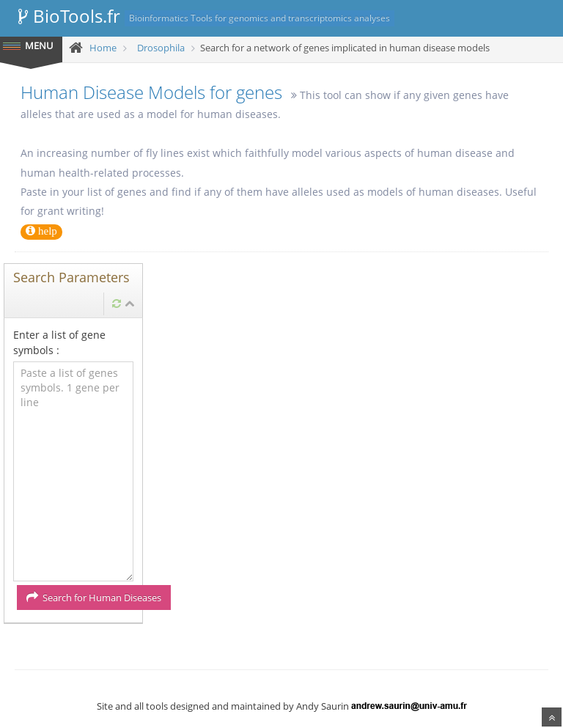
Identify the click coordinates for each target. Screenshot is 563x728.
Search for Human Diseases (94, 598)
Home (103, 48)
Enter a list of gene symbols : (59, 342)
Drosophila (161, 48)
